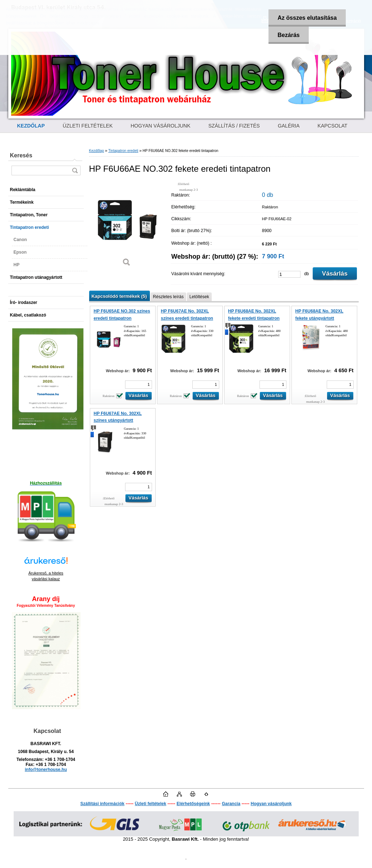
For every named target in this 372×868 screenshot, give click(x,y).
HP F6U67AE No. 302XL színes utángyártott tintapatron (118, 421)
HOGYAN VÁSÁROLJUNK (161, 126)
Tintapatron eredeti (123, 151)
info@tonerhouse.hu (46, 770)
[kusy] (289, 274)
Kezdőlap (97, 151)
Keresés (21, 155)
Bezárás (288, 35)
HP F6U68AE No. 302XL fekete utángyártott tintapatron (320, 318)
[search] (75, 170)
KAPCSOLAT (333, 126)
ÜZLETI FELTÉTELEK (88, 126)
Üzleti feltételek (150, 804)
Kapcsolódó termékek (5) (119, 296)
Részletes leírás (168, 297)
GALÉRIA (289, 126)
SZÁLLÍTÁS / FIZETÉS (234, 126)
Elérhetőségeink (193, 804)
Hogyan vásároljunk (271, 804)
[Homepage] (31, 126)
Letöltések (199, 297)
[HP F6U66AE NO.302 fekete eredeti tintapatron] (127, 226)
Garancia (231, 804)
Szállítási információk (102, 804)
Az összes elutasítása (307, 18)
